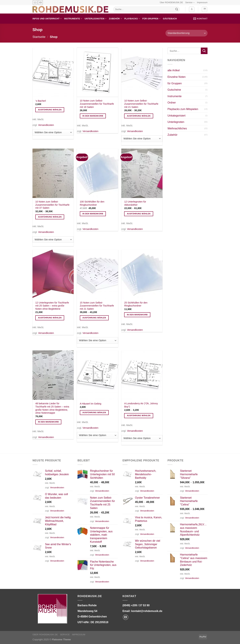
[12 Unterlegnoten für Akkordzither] (142, 173)
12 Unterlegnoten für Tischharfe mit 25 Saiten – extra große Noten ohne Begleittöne (52, 306)
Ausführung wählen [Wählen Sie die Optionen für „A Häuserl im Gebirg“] (94, 412)
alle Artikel (174, 70)
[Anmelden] (192, 9)
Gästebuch (170, 19)
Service (190, 3)
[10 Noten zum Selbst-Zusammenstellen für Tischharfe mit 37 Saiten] (53, 173)
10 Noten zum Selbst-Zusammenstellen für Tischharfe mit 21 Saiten (141, 104)
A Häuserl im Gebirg (91, 404)
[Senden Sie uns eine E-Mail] (35, 2)
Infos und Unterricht (47, 19)
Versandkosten (46, 125)
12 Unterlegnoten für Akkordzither (135, 203)
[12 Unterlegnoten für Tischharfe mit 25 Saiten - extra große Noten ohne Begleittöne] (53, 274)
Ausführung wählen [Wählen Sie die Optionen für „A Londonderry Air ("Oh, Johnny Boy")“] (139, 415)
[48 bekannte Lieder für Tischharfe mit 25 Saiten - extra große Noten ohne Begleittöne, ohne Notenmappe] (53, 375)
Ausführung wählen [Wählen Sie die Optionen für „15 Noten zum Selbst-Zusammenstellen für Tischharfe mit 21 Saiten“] (94, 318)
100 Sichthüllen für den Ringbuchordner (92, 203)
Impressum (202, 2)
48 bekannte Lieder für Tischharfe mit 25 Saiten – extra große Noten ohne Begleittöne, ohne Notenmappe (52, 408)
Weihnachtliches (177, 128)
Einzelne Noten (177, 77)
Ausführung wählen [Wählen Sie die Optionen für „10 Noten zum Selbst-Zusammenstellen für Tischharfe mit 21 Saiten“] (139, 116)
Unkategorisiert (176, 116)
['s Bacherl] (53, 72)
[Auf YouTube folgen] (40, 2)
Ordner (172, 103)
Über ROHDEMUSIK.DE (171, 2)
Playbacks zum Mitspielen (183, 109)
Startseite (39, 37)
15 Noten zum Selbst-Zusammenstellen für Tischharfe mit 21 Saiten (97, 306)
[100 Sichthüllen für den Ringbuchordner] (97, 173)
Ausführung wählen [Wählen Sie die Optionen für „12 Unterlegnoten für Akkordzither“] (139, 214)
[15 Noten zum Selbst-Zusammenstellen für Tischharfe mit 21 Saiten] (97, 274)
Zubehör (115, 19)
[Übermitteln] (177, 9)
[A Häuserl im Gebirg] (97, 375)
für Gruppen (151, 19)
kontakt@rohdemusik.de (147, 611)
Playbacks (132, 19)
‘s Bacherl (41, 101)
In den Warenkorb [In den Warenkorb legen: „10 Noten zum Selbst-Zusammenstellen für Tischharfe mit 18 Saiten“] (93, 116)
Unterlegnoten (95, 19)
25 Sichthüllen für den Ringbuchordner (136, 304)
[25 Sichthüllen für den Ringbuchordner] (142, 274)
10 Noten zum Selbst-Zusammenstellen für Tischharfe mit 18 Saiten (97, 104)
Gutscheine (174, 90)
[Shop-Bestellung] (186, 33)
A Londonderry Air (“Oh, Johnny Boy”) (141, 405)
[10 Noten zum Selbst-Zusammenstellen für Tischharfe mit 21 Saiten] (142, 72)
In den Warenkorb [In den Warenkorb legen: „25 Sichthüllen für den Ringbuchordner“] (137, 315)
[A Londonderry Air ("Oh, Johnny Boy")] (142, 375)
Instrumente (73, 19)
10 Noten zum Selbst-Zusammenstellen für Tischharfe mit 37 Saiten (52, 205)
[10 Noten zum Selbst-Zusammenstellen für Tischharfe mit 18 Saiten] (97, 72)
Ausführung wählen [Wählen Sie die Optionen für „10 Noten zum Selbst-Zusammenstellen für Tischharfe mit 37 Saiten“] (50, 217)
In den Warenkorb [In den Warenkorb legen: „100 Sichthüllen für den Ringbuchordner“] (93, 214)
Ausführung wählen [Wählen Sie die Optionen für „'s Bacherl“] (50, 110)
